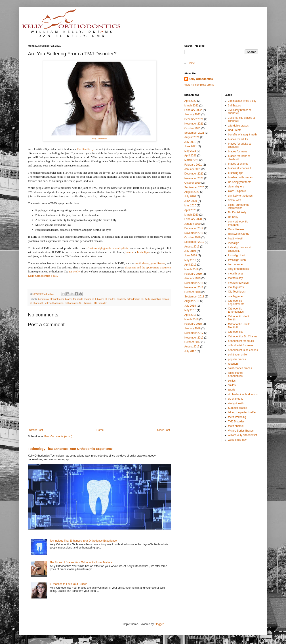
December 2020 (194, 174)
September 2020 (194, 187)
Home (100, 430)
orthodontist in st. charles (243, 350)
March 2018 (191, 319)
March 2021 (191, 160)
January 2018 (192, 328)
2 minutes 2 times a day (242, 101)
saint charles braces (240, 368)
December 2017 (194, 333)
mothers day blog (238, 283)
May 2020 (190, 206)
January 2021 (192, 169)
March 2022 (191, 106)
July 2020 (190, 196)
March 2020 (191, 215)
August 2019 (192, 247)
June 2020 (191, 201)
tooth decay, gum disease (150, 263)
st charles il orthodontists (243, 394)
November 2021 (194, 124)
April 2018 (190, 315)
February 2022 (193, 110)
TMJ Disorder (100, 303)
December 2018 (194, 283)
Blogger (159, 624)
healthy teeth (236, 239)
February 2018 (193, 324)
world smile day (237, 440)
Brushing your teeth (240, 182)
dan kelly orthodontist (128, 299)
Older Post (163, 430)
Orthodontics (236, 332)
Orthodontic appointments (236, 302)
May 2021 (190, 151)
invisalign (234, 243)
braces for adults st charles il (81, 299)
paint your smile (238, 355)
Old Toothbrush (237, 292)
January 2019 (192, 278)
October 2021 (192, 128)
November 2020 (194, 178)
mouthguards (236, 287)
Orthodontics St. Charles (78, 303)
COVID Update (237, 191)
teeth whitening (237, 417)
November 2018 (194, 287)
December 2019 (194, 228)
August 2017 (192, 347)
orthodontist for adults (241, 341)
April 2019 (190, 265)
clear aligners (236, 187)
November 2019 (194, 233)
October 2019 (192, 237)
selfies (232, 381)
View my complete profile (199, 85)
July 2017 (190, 351)
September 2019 (194, 242)
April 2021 (190, 156)
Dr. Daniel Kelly (237, 212)
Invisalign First (237, 255)
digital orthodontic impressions (239, 206)
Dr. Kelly (74, 271)
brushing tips (236, 173)
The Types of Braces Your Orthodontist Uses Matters (81, 562)
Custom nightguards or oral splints (108, 248)
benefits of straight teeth (51, 299)
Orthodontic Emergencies (236, 310)
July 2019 (190, 251)
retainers (233, 364)
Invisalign (143, 252)
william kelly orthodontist (243, 435)
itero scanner (236, 264)
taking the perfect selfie (242, 412)
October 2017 (192, 342)
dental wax (234, 200)
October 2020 (192, 183)
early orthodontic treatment (238, 223)
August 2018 (192, 301)
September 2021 (194, 133)
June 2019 (191, 256)
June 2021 (191, 146)
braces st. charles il (240, 168)
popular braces (237, 359)
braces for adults (238, 139)
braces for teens (238, 152)
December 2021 (194, 119)
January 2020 (192, 224)
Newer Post (36, 430)
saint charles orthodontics (236, 374)
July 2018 (190, 306)
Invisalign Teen (237, 260)
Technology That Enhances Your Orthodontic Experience (70, 449)
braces (129, 252)
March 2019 (191, 269)
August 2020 (192, 192)
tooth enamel (236, 426)
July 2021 (190, 142)
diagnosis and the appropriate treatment (148, 267)
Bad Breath (235, 130)
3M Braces (234, 106)
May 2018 (190, 310)
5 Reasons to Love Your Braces (68, 584)
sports (232, 390)
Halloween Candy (239, 234)
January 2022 (192, 114)
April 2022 (190, 101)
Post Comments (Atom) (58, 436)
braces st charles (106, 299)
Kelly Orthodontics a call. (43, 276)
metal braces (236, 274)
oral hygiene (235, 296)
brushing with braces (240, 177)
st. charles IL (236, 399)
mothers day (236, 278)
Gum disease (236, 229)
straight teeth (236, 403)
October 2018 (192, 292)
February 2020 (193, 219)
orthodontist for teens (241, 345)
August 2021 (192, 137)
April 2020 (190, 210)
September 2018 (194, 297)
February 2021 (193, 165)
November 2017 (194, 338)
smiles (232, 385)
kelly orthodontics (54, 303)
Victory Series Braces (241, 431)
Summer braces (238, 408)
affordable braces (239, 126)
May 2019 (190, 260)
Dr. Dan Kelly (86, 149)
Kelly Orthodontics (201, 79)
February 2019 (193, 274)
